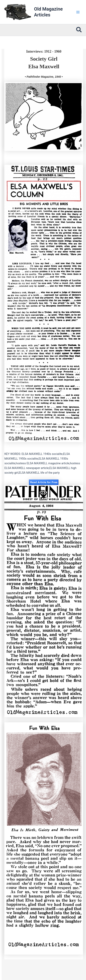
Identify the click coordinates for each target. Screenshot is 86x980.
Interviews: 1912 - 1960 (44, 51)
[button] (79, 30)
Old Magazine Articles (48, 12)
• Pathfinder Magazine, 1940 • (44, 77)
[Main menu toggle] (78, 12)
